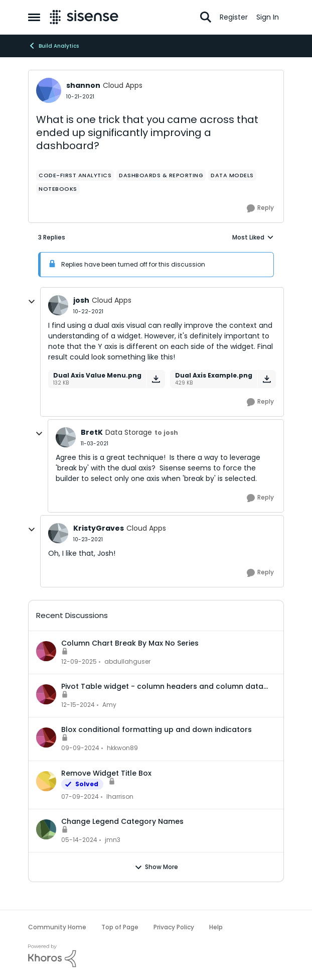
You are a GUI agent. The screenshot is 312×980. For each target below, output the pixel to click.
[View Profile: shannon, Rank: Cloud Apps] (49, 90)
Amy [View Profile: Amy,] (109, 705)
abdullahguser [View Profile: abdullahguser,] (127, 661)
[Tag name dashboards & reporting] (161, 175)
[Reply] (260, 208)
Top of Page (120, 927)
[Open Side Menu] (34, 17)
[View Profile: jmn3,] (46, 829)
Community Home (57, 927)
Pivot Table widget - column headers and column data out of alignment (162, 686)
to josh (166, 433)
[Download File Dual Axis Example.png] (267, 379)
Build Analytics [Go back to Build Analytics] (53, 46)
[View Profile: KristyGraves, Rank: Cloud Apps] (58, 533)
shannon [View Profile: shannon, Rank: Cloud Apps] (83, 85)
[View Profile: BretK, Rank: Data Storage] (66, 437)
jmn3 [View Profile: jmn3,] (113, 840)
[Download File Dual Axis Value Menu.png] (156, 379)
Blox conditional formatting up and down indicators (157, 729)
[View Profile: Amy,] (46, 694)
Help (216, 927)
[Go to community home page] (84, 17)
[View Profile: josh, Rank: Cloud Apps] (58, 305)
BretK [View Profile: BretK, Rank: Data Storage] (92, 432)
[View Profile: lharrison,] (46, 781)
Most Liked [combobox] (253, 237)
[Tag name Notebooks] (58, 189)
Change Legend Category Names (122, 821)
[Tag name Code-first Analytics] (75, 175)
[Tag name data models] (232, 175)
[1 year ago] (78, 705)
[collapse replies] (32, 302)
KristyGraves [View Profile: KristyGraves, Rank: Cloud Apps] (99, 528)
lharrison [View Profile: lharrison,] (120, 797)
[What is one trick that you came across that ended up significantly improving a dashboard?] (88, 312)
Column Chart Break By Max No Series (130, 643)
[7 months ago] (79, 662)
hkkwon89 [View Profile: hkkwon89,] (122, 748)
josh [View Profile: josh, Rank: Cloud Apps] (81, 300)
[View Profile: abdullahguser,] (46, 651)
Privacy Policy (174, 927)
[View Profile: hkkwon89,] (46, 738)
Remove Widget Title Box (106, 773)
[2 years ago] (80, 797)
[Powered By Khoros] (156, 956)
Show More (156, 867)
